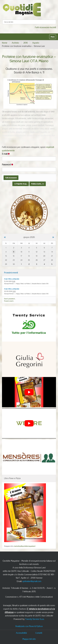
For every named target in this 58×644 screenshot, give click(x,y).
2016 (26, 43)
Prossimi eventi (11, 273)
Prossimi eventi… (9, 301)
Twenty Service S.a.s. (35, 619)
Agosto (36, 43)
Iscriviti (53, 27)
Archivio (15, 43)
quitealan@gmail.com (32, 581)
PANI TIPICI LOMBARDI (12, 279)
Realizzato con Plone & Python (29, 626)
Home (5, 43)
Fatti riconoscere (42, 27)
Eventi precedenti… (10, 299)
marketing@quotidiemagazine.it (25, 546)
